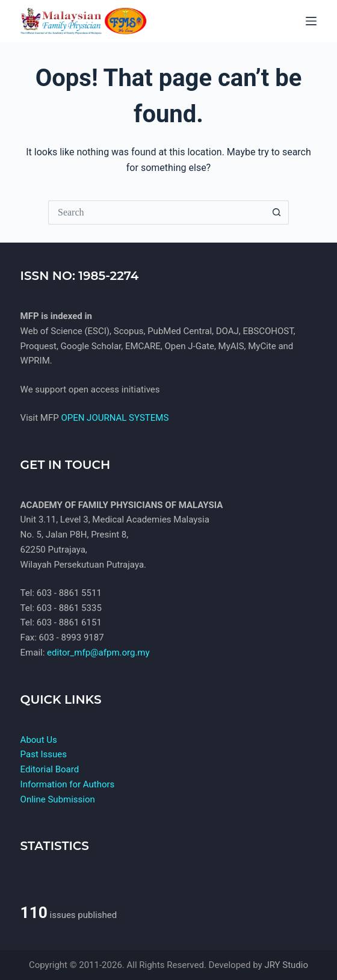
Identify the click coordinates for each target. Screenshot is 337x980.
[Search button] (277, 212)
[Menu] (311, 21)
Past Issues (44, 754)
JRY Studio (286, 965)
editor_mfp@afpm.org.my (98, 653)
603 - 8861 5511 (69, 593)
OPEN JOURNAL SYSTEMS (115, 418)
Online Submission (58, 799)
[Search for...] (156, 212)
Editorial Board (50, 769)
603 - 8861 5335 (69, 608)
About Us (39, 740)
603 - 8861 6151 (69, 622)
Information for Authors (68, 784)
